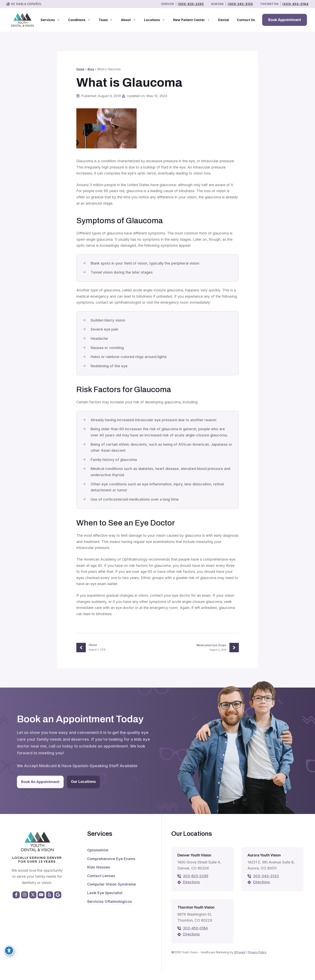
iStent (93, 645)
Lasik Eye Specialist (105, 893)
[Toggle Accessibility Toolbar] (9, 951)
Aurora (218, 4)
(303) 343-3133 (240, 4)
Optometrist (98, 850)
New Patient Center (194, 20)
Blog (91, 69)
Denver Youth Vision (194, 855)
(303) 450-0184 (296, 4)
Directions (191, 882)
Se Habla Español (27, 4)
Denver (168, 4)
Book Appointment (285, 20)
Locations (157, 20)
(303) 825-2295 (191, 4)
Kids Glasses (99, 867)
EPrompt (240, 952)
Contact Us (246, 20)
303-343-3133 (266, 876)
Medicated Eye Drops (211, 645)
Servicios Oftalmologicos (110, 901)
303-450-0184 (195, 928)
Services (52, 20)
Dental (223, 20)
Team (108, 20)
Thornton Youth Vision (196, 907)
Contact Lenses (101, 876)
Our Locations (83, 782)
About (130, 20)
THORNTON (269, 4)
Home (80, 69)
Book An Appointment (40, 782)
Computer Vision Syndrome (111, 884)
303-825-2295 (196, 876)
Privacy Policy (257, 952)
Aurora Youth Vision (264, 855)
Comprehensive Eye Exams (111, 859)
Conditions (81, 20)
